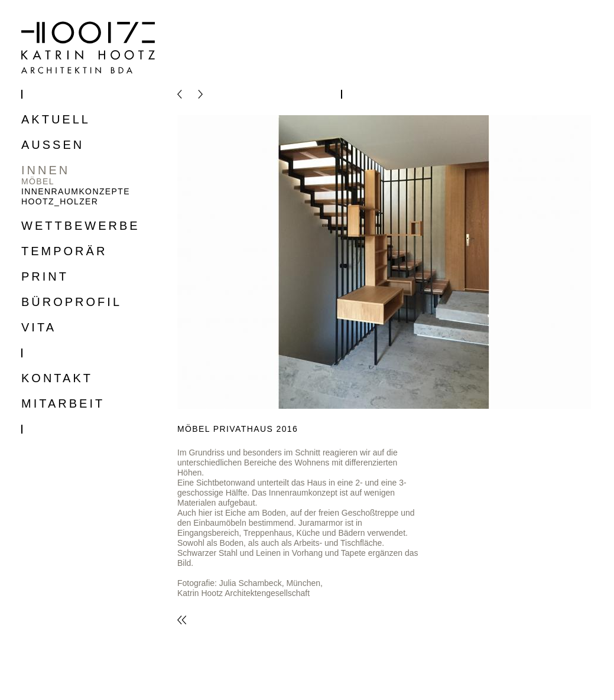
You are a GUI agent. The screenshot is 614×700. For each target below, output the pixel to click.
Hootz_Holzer (60, 201)
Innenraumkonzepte (76, 191)
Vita (39, 328)
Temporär (64, 251)
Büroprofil (72, 302)
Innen (46, 170)
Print (45, 277)
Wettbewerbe (81, 226)
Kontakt (57, 378)
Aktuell (56, 120)
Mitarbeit (63, 404)
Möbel (38, 181)
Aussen (53, 145)
